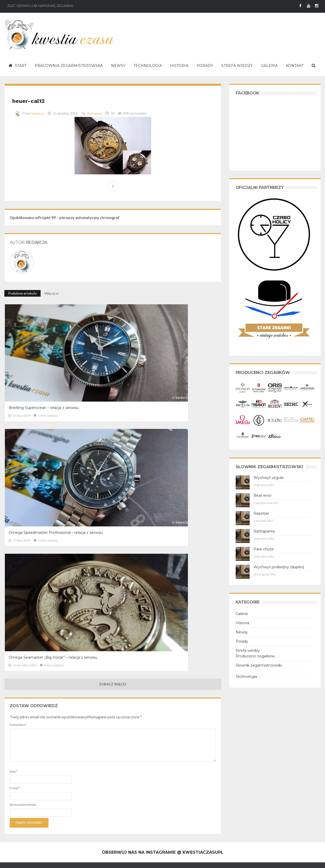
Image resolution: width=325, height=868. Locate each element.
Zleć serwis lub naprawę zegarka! (40, 6)
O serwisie (12, 860)
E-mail (15, 483)
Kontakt (81, 860)
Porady (242, 641)
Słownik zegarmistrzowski (259, 665)
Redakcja (38, 113)
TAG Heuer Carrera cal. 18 (153, 822)
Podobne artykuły (22, 293)
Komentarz (18, 420)
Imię (14, 467)
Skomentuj (96, 113)
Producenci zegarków (255, 656)
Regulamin (30, 860)
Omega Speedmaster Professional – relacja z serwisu (109, 350)
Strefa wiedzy (248, 650)
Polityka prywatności (57, 860)
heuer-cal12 (43, 99)
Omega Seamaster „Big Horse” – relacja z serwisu (184, 350)
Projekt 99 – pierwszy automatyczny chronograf (65, 218)
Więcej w (52, 293)
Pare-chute (264, 549)
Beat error (263, 496)
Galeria (242, 614)
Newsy (242, 632)
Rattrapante (264, 531)
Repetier (261, 513)
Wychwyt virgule (269, 478)
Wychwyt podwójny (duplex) (279, 567)
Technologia (246, 677)
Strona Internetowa (23, 500)
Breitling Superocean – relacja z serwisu (36, 350)
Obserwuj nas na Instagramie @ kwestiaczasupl (163, 706)
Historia (242, 623)
